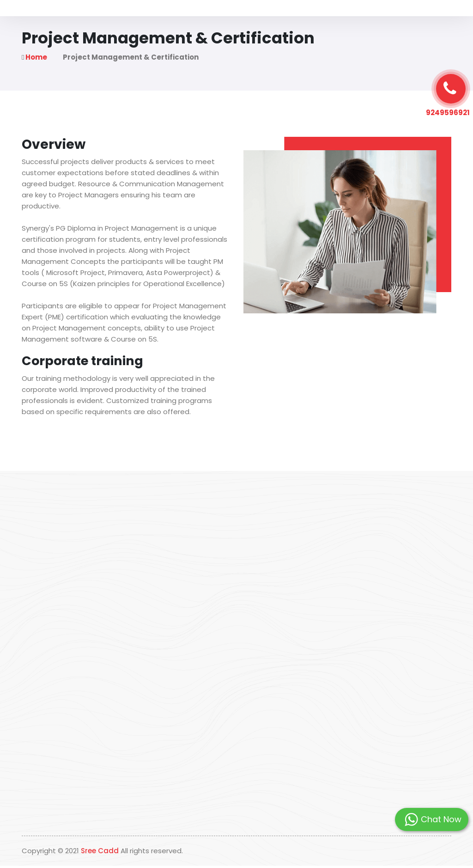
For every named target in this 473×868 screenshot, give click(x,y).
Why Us (188, 21)
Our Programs (236, 21)
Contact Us (354, 21)
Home (115, 21)
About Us (151, 21)
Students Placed (299, 21)
